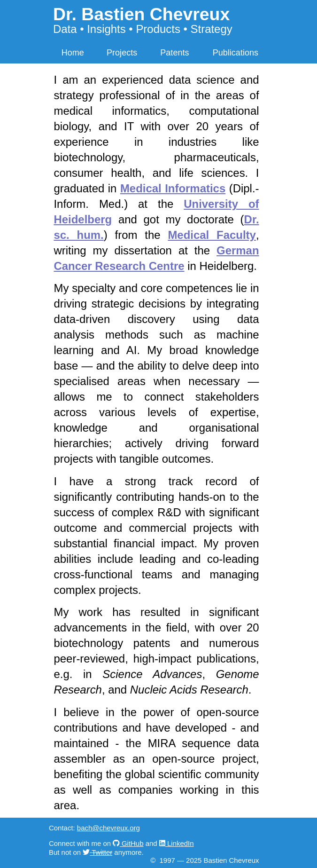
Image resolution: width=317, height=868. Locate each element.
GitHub (132, 843)
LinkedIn (180, 843)
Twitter (101, 852)
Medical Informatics (173, 188)
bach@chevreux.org (108, 828)
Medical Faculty (212, 235)
